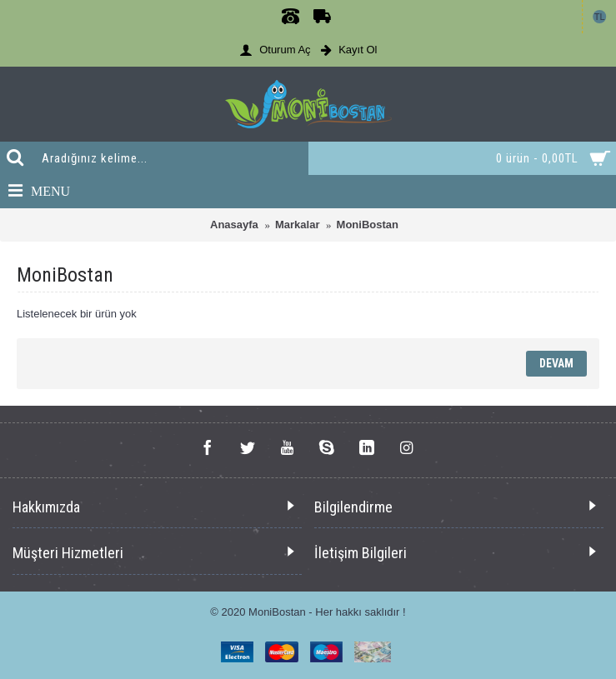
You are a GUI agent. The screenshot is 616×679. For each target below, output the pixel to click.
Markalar (297, 225)
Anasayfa (234, 225)
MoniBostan (368, 225)
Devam (556, 363)
